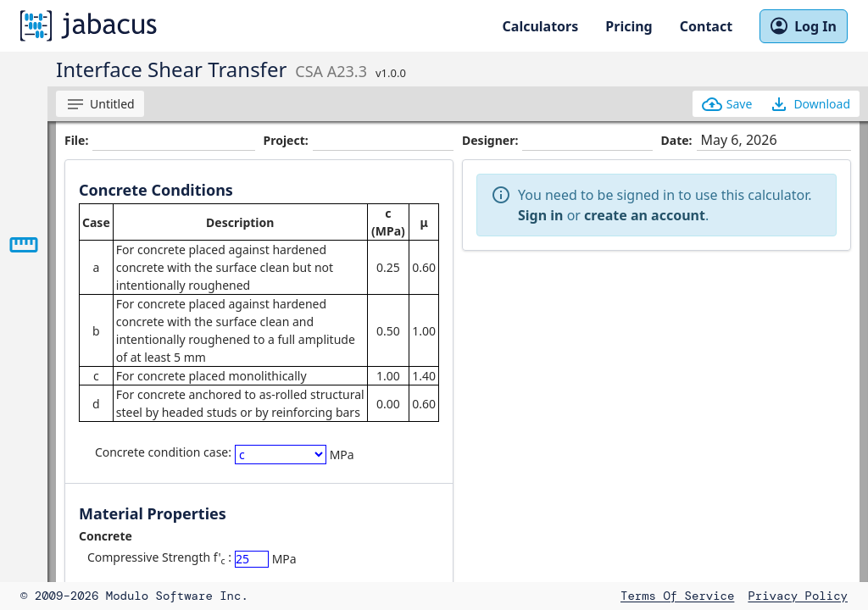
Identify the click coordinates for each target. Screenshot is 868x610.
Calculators (541, 26)
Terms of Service (677, 596)
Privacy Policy (798, 596)
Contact (706, 26)
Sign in (540, 215)
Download (810, 104)
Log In (804, 26)
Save (727, 104)
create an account (645, 215)
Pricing (629, 26)
